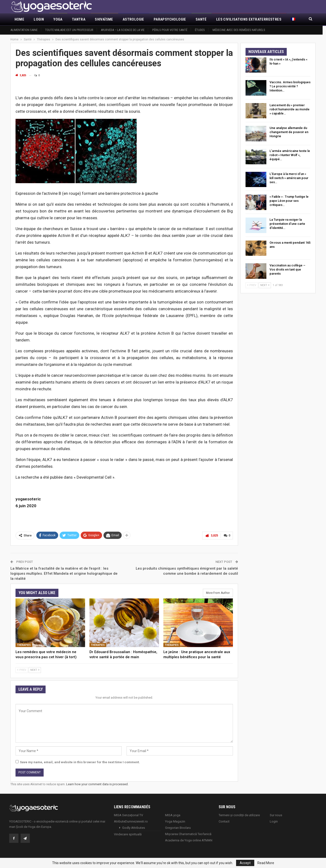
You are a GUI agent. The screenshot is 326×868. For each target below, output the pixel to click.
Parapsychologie (170, 19)
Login (39, 19)
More (221, 19)
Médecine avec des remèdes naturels (239, 30)
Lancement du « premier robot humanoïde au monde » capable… (290, 109)
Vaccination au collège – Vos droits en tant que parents (287, 269)
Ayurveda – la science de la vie (123, 30)
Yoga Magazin (175, 821)
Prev (22, 669)
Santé (201, 19)
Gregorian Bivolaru (178, 827)
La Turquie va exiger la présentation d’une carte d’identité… (287, 224)
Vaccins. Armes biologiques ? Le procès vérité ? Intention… (290, 86)
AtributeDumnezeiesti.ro (131, 821)
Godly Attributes (134, 827)
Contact (224, 821)
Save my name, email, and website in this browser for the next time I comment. (80, 762)
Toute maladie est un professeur (69, 30)
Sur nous (276, 814)
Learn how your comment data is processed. (97, 784)
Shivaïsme (104, 19)
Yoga (58, 19)
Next (35, 669)
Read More (266, 863)
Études (200, 30)
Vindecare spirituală (128, 834)
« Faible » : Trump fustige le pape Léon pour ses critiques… (289, 201)
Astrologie (133, 19)
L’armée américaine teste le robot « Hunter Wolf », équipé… (290, 155)
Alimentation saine (24, 30)
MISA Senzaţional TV (128, 814)
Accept (245, 863)
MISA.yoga (173, 814)
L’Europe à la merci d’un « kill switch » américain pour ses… (289, 178)
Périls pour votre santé (170, 30)
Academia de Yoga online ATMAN (189, 840)
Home (20, 19)
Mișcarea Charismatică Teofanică (188, 833)
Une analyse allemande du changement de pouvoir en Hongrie (289, 132)
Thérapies (24, 645)
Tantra (79, 19)
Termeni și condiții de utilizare (239, 814)
